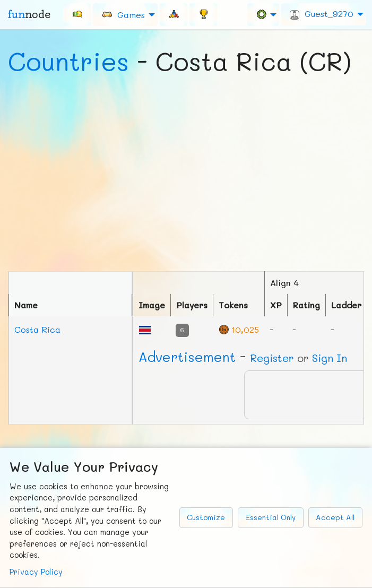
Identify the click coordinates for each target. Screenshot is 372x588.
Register (272, 358)
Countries (68, 61)
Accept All (335, 517)
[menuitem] (77, 14)
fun (29, 14)
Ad (187, 357)
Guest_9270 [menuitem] (322, 14)
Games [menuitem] (123, 14)
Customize (206, 517)
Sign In (330, 358)
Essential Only (271, 517)
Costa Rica (37, 329)
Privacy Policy (36, 572)
